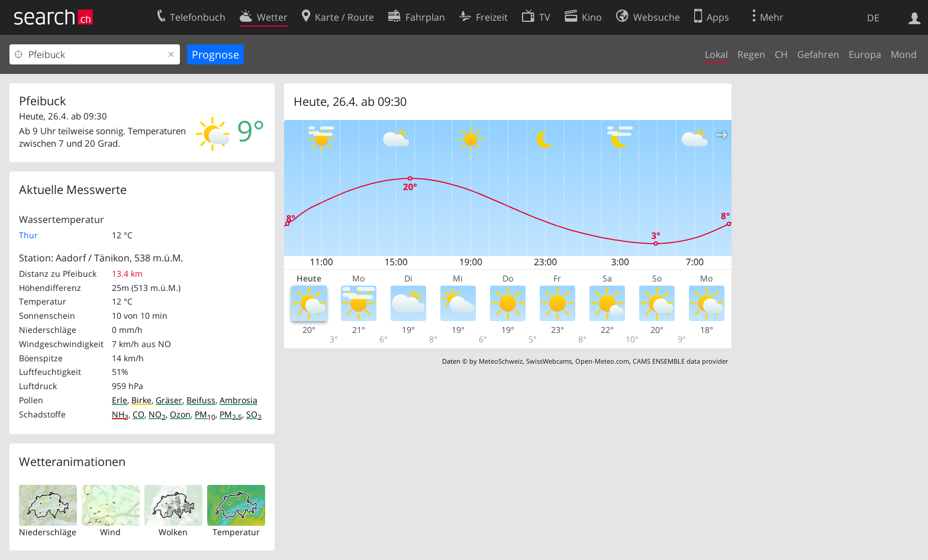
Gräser (169, 400)
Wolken (173, 532)
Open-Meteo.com (602, 361)
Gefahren (818, 54)
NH (120, 414)
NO (157, 414)
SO (254, 414)
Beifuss (201, 400)
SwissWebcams (549, 361)
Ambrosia (239, 400)
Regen (751, 54)
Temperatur (236, 532)
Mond (904, 54)
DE (873, 18)
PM (205, 414)
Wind (110, 532)
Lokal (716, 54)
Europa (865, 54)
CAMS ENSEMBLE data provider (680, 361)
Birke (141, 400)
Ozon (180, 414)
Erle (120, 400)
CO (138, 414)
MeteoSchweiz (501, 361)
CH (781, 54)
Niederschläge (48, 532)
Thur (28, 235)
